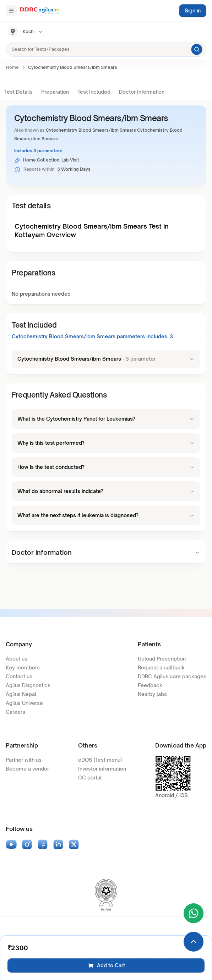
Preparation (55, 92)
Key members (23, 667)
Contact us (19, 676)
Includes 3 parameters (38, 151)
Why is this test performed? (106, 443)
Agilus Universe (24, 703)
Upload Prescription (162, 659)
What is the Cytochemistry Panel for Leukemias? (106, 419)
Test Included (94, 92)
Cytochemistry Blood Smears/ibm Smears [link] (73, 67)
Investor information (102, 769)
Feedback (150, 685)
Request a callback (161, 667)
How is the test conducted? (106, 467)
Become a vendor (27, 769)
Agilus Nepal (21, 694)
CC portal (90, 778)
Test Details (18, 92)
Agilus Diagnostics (28, 685)
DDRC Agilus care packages (172, 676)
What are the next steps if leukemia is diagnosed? (106, 515)
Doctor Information (142, 92)
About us (17, 659)
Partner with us (24, 760)
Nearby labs (152, 694)
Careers (15, 712)
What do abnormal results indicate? (106, 491)
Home (12, 67)
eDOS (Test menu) (100, 760)
